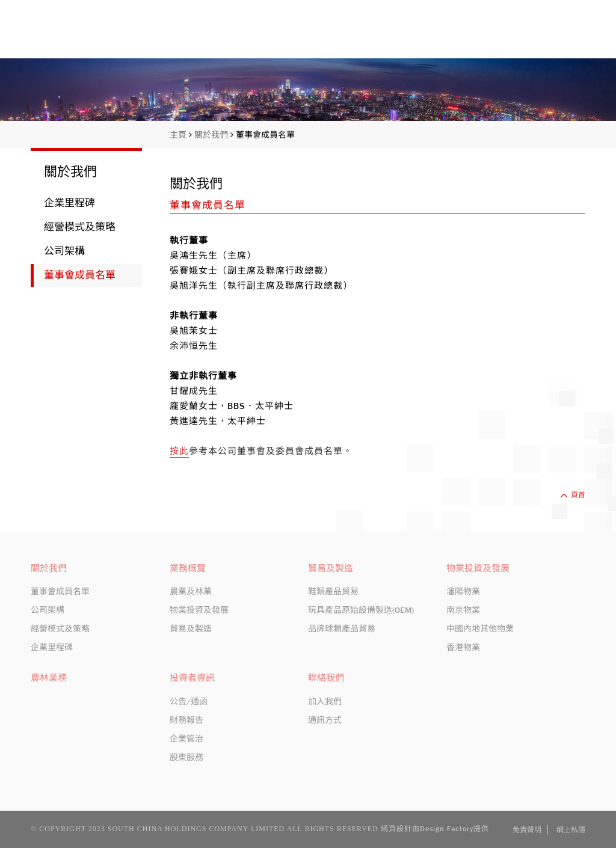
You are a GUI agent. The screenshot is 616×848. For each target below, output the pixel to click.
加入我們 (325, 701)
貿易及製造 (191, 628)
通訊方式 (325, 720)
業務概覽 (414, 38)
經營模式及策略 (80, 227)
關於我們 (344, 38)
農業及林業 (191, 591)
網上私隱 (571, 830)
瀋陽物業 (463, 591)
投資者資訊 (489, 38)
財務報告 (186, 720)
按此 (179, 451)
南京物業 (463, 610)
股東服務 (186, 757)
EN (541, 9)
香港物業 (463, 647)
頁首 (573, 495)
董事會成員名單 (265, 135)
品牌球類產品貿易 (342, 628)
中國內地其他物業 (480, 628)
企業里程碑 (69, 203)
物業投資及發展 (199, 610)
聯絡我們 (565, 38)
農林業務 (49, 678)
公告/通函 (189, 701)
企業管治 (186, 739)
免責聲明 (527, 830)
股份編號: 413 (496, 9)
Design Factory (447, 829)
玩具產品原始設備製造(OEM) (361, 610)
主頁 (284, 38)
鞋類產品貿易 (333, 591)
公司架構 (64, 251)
